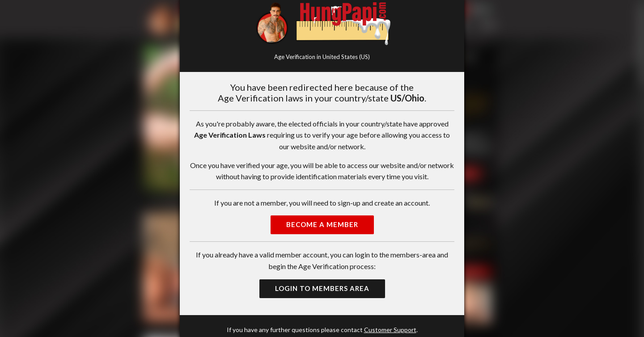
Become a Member (322, 224)
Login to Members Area (322, 288)
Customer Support (390, 330)
